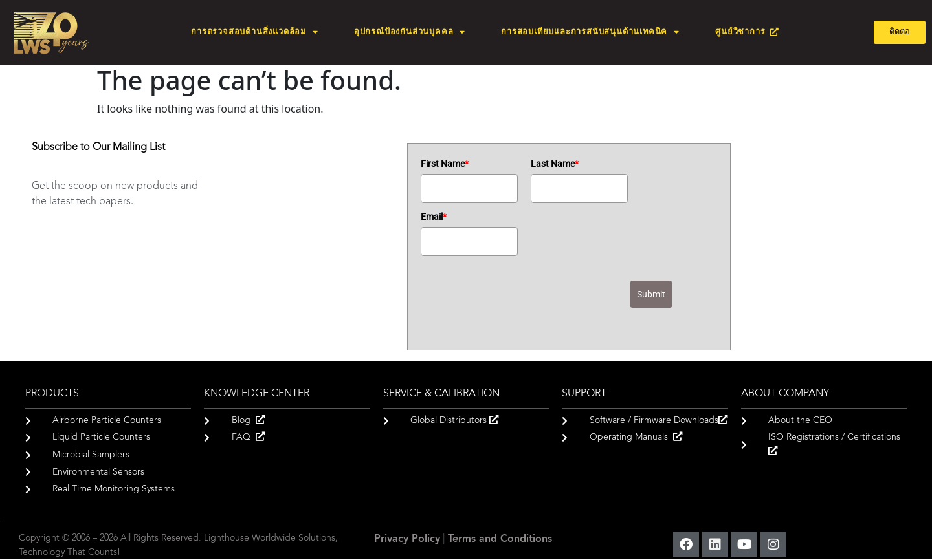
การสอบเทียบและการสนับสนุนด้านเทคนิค (590, 33)
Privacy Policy (407, 539)
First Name (445, 164)
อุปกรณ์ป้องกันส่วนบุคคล (410, 33)
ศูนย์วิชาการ (747, 32)
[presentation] (519, 305)
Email (434, 217)
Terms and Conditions (500, 539)
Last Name (555, 164)
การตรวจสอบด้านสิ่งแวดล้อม (255, 33)
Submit (651, 294)
